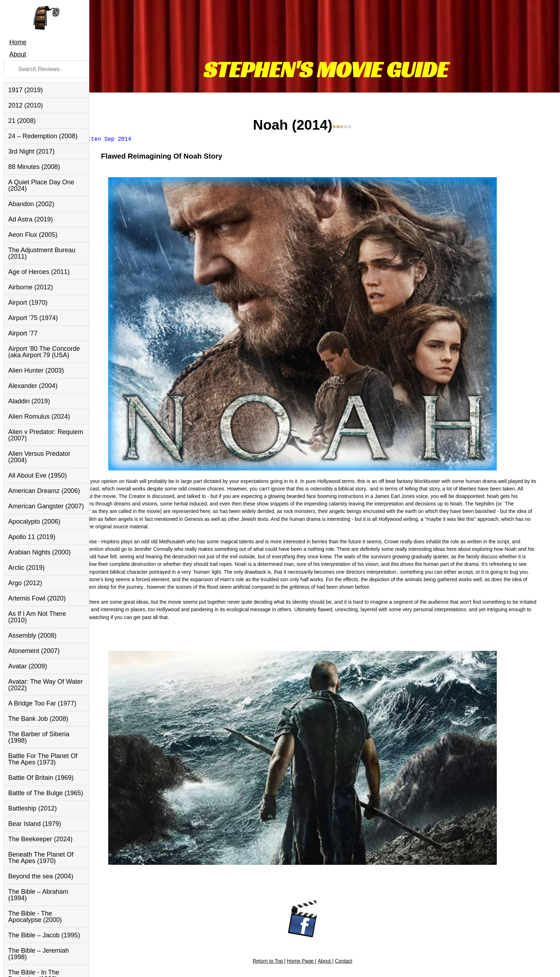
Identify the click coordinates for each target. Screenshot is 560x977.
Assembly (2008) (32, 635)
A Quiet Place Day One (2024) (41, 185)
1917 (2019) (26, 90)
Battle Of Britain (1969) (41, 778)
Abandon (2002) (31, 204)
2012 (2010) (26, 105)
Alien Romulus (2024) (39, 417)
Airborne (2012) (31, 287)
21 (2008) (22, 121)
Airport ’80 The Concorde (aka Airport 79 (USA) (44, 352)
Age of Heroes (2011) (39, 272)
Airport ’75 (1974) (33, 318)
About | (347, 908)
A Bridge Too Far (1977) (42, 703)
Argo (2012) (25, 583)
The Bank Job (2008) (38, 719)
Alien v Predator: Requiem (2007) (46, 435)
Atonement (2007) (34, 651)
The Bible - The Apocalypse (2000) (35, 917)
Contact (366, 908)
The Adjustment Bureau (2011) (42, 253)
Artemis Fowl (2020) (37, 598)
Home (18, 42)
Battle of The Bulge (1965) (46, 793)
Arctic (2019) (26, 568)
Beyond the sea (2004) (41, 876)
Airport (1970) (28, 303)
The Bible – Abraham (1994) (38, 895)
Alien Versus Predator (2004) (39, 457)
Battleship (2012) (32, 808)
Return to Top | (291, 908)
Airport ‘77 (23, 333)
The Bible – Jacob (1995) (44, 935)
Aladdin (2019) (29, 401)
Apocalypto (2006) (34, 522)
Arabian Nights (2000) (39, 552)
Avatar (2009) (28, 666)
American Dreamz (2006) (44, 491)
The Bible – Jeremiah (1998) (39, 954)
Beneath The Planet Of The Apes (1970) (41, 858)
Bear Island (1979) (35, 824)
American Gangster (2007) (46, 506)
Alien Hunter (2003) (36, 370)
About (18, 54)
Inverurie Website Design (525, 963)
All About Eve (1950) (37, 475)
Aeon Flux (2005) (33, 235)
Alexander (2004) (33, 386)
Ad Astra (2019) (31, 219)
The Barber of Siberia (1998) (39, 737)
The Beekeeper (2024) (40, 839)
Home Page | (324, 908)
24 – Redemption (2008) (43, 136)
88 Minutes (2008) (34, 167)
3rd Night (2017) (31, 151)
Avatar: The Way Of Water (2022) (46, 685)
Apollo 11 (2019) (32, 537)
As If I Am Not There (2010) (37, 617)
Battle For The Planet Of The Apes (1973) (43, 759)
